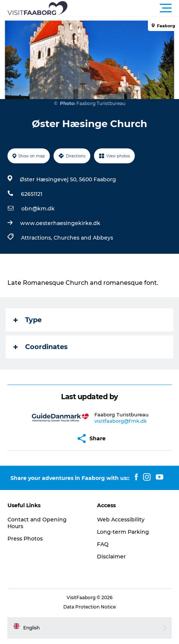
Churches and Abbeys (83, 238)
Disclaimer (111, 557)
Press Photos (25, 539)
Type (28, 320)
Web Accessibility (121, 520)
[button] (123, 8)
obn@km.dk (38, 209)
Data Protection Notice (89, 607)
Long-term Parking (123, 532)
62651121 (32, 194)
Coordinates (41, 347)
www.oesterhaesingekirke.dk (60, 223)
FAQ (103, 544)
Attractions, (37, 238)
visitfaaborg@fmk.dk (121, 421)
